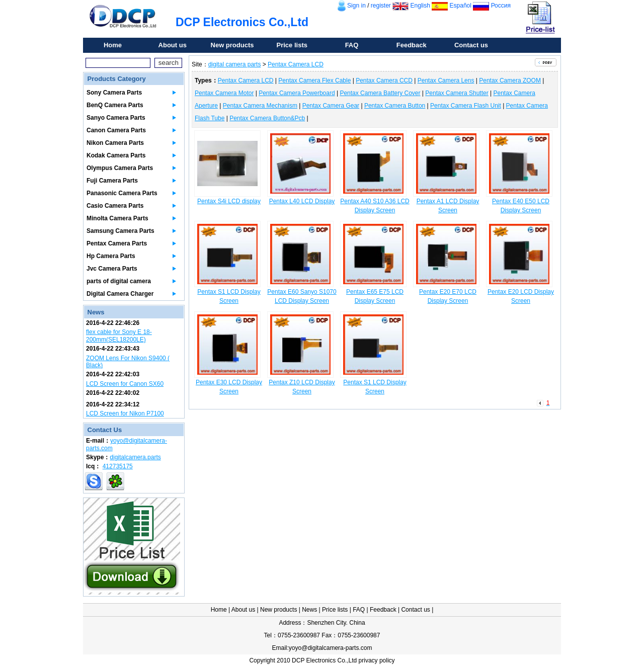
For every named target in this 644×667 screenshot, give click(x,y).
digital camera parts (235, 64)
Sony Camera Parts (114, 93)
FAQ (352, 45)
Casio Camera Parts (115, 206)
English (420, 6)
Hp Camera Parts (111, 256)
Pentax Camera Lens (446, 80)
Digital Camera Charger (120, 294)
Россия (501, 6)
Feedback (412, 45)
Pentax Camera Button (395, 106)
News (309, 610)
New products (232, 45)
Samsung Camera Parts (120, 231)
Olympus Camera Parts (120, 168)
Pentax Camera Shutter (457, 93)
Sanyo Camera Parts (116, 118)
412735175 (118, 466)
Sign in (356, 6)
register (381, 6)
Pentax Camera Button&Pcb (267, 118)
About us (173, 45)
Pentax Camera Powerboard (297, 93)
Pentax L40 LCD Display (302, 201)
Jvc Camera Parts (112, 269)
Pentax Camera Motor (224, 93)
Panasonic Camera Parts (122, 193)
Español (461, 6)
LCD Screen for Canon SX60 (125, 384)
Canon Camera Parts (116, 130)
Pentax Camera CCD (384, 80)
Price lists (292, 45)
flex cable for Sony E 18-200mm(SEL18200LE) (119, 336)
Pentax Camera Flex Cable (314, 80)
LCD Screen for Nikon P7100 (125, 413)
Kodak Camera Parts (116, 155)
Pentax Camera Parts (117, 243)
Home (113, 45)
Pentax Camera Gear (331, 106)
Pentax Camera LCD (296, 64)
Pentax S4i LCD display (229, 201)
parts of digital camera (119, 281)
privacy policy (377, 660)
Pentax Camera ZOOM (510, 80)
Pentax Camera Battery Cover (380, 93)
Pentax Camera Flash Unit (466, 106)
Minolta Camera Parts (117, 218)
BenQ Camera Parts (115, 105)
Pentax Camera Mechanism (260, 106)
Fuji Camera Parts (112, 181)
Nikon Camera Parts (115, 143)
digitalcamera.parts (135, 457)
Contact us (471, 45)
